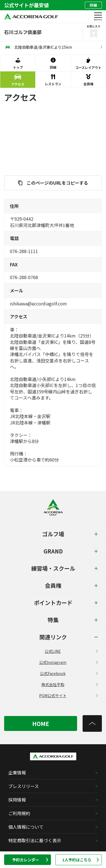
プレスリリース (24, 786)
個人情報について (26, 827)
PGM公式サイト (68, 696)
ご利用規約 (19, 813)
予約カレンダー (30, 860)
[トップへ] (92, 723)
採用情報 (17, 800)
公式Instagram (68, 662)
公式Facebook (69, 673)
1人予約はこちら (81, 860)
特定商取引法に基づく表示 (35, 840)
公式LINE (71, 651)
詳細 (94, 5)
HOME (41, 724)
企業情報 (17, 772)
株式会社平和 (70, 684)
